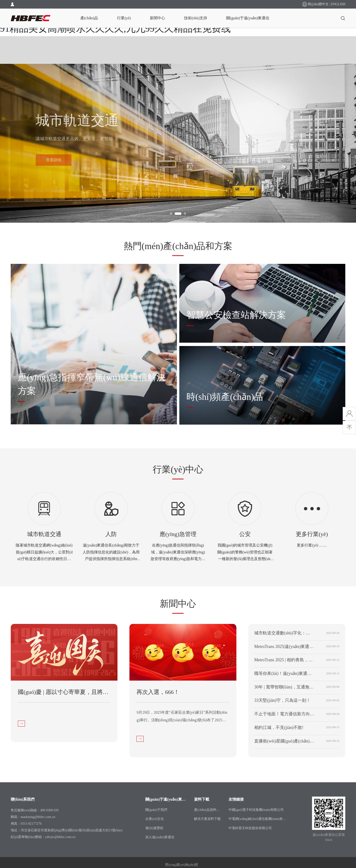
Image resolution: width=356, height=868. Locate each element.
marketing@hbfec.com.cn (38, 817)
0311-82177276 (31, 824)
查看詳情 (54, 163)
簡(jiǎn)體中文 (318, 4)
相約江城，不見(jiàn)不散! (279, 728)
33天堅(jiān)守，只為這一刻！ (282, 700)
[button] (171, 214)
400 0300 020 (49, 810)
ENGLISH (338, 4)
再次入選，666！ (158, 692)
